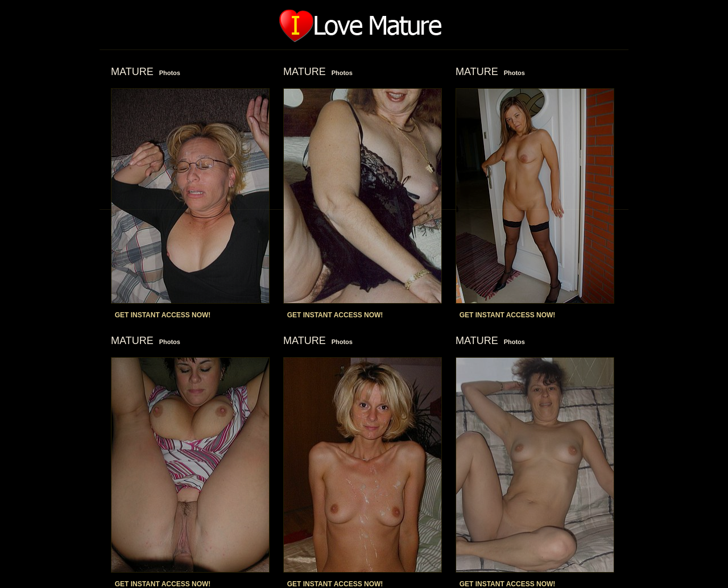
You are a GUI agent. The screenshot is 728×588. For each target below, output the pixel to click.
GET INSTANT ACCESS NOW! (163, 315)
